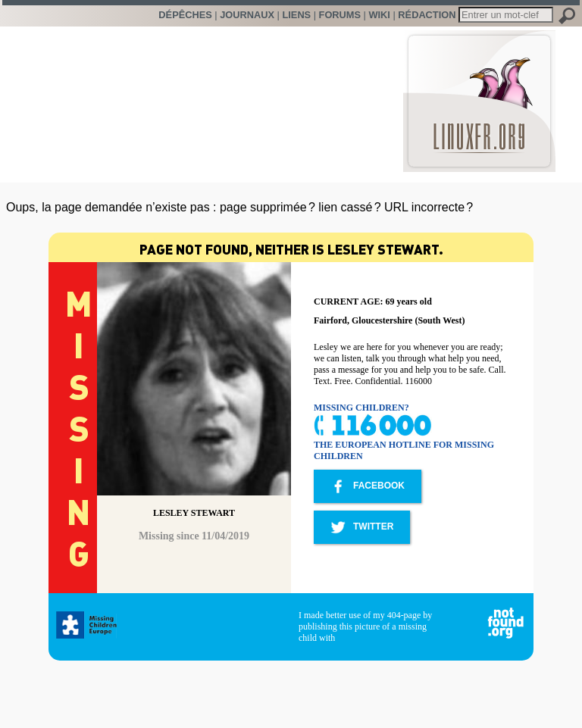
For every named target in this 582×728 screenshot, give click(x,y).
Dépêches (185, 15)
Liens (296, 15)
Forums (340, 15)
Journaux (247, 15)
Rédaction (427, 15)
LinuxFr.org (479, 94)
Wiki (379, 15)
